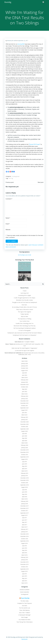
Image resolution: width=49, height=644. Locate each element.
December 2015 (25, 562)
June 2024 (25, 375)
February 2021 (24, 417)
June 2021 (25, 413)
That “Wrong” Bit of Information (25, 622)
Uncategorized (16, 176)
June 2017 (25, 520)
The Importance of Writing (24, 319)
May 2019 (25, 466)
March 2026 (24, 361)
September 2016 (24, 541)
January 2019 (25, 476)
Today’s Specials (25, 314)
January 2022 (25, 399)
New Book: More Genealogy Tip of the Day (24, 326)
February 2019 (24, 473)
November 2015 (24, 564)
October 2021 (24, 406)
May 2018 (25, 494)
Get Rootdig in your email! (25, 255)
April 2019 (25, 469)
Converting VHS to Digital (24, 295)
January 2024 (25, 382)
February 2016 (24, 557)
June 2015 (25, 576)
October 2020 (24, 427)
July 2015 (25, 574)
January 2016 (25, 560)
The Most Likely (24, 601)
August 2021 (24, 410)
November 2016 (24, 536)
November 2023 (24, 384)
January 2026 (25, 364)
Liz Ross (17, 351)
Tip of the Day (25, 598)
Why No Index (24, 316)
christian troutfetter (25, 590)
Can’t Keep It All (24, 293)
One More (25, 606)
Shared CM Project (35, 144)
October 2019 (24, 455)
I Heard (24, 291)
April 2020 (25, 441)
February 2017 (24, 529)
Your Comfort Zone (24, 321)
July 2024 (25, 373)
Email (8, 224)
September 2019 (24, 457)
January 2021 (25, 420)
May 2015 (25, 578)
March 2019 (24, 471)
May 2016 (25, 550)
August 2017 (24, 515)
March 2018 (24, 499)
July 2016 (25, 546)
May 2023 (25, 389)
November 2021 (24, 403)
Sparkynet (24, 639)
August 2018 (24, 487)
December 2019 (25, 450)
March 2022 (24, 394)
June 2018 (25, 492)
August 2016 (24, 543)
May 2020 (25, 438)
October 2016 (24, 539)
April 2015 (25, 581)
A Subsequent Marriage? (24, 615)
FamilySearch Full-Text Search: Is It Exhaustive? (25, 335)
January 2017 (25, 532)
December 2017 (25, 506)
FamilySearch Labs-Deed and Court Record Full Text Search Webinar (24, 333)
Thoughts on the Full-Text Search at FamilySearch (24, 302)
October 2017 (24, 511)
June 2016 (25, 548)
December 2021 (25, 401)
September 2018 (24, 485)
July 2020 (25, 434)
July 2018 (25, 490)
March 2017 (24, 527)
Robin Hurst (15, 348)
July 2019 (25, 462)
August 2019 (24, 459)
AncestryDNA (21, 44)
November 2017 (24, 508)
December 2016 (25, 534)
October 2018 (24, 483)
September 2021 (24, 408)
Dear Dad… (25, 305)
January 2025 (25, 366)
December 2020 (25, 422)
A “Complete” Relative (29, 342)
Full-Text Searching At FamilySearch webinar (25, 328)
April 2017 (25, 525)
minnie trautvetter (25, 592)
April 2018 (25, 497)
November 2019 (24, 452)
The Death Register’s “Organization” (28, 348)
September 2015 (24, 569)
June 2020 (25, 436)
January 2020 (25, 448)
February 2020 (24, 445)
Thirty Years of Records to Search (25, 309)
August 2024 (24, 370)
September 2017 (24, 513)
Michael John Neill (12, 41)
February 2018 (24, 501)
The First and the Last (25, 608)
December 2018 (25, 478)
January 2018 (25, 504)
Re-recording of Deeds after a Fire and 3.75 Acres (24, 307)
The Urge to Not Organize (24, 312)
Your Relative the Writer (24, 620)
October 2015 (24, 567)
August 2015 (24, 571)
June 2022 (25, 391)
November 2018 (24, 480)
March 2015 (24, 583)
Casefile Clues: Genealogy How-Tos (25, 323)
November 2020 (24, 424)
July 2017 (25, 518)
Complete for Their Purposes (25, 603)
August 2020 (24, 431)
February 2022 (24, 396)
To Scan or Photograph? (25, 330)
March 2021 (24, 415)
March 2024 (24, 377)
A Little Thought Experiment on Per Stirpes (25, 298)
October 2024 (24, 368)
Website (8, 230)
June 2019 (25, 464)
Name (8, 218)
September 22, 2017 (23, 41)
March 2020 (24, 443)
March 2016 (24, 555)
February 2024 (24, 380)
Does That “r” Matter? (25, 613)
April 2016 (25, 553)
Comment (9, 199)
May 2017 (25, 522)
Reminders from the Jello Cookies (24, 300)
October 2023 (24, 387)
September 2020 (24, 429)
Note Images (24, 617)
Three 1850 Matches (25, 610)
